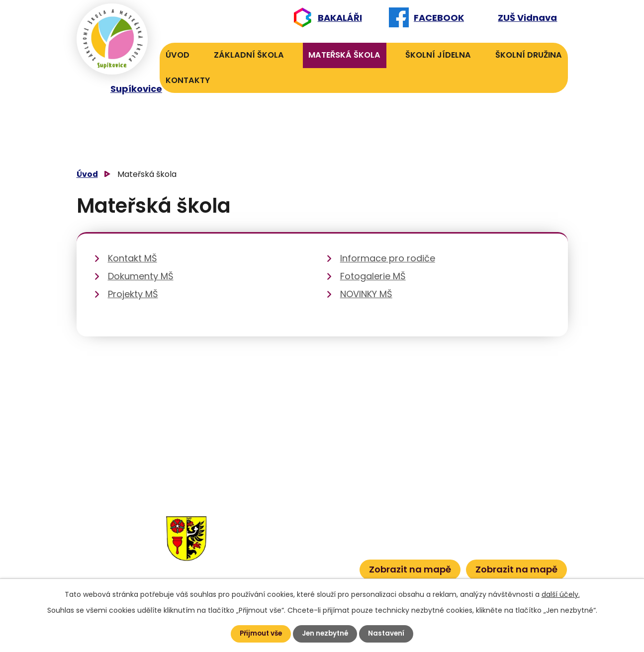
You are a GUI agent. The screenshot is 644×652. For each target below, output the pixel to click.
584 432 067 (266, 566)
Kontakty (188, 80)
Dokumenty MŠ (141, 276)
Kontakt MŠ (133, 258)
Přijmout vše (259, 634)
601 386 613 (314, 551)
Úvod (178, 55)
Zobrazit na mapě (410, 569)
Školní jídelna (438, 55)
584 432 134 (265, 535)
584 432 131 (263, 520)
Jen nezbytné (326, 634)
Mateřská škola (344, 55)
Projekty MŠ (133, 294)
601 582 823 (322, 535)
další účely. (561, 594)
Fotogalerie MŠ (373, 276)
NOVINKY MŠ (366, 294)
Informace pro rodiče (388, 258)
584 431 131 (262, 551)
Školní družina (529, 55)
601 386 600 (324, 566)
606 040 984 (320, 520)
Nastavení (389, 634)
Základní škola (249, 55)
